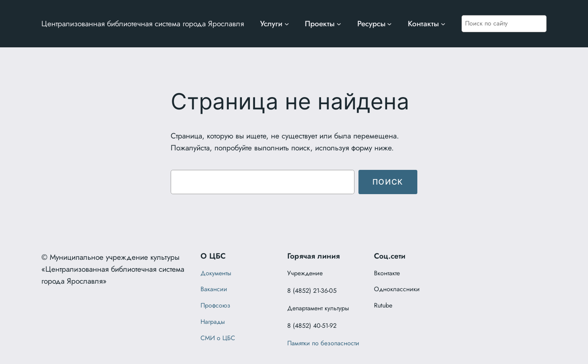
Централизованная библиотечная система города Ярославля (143, 23)
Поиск (388, 182)
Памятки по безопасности (323, 343)
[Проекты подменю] (339, 24)
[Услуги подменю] (287, 24)
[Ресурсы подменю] (389, 24)
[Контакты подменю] (443, 24)
